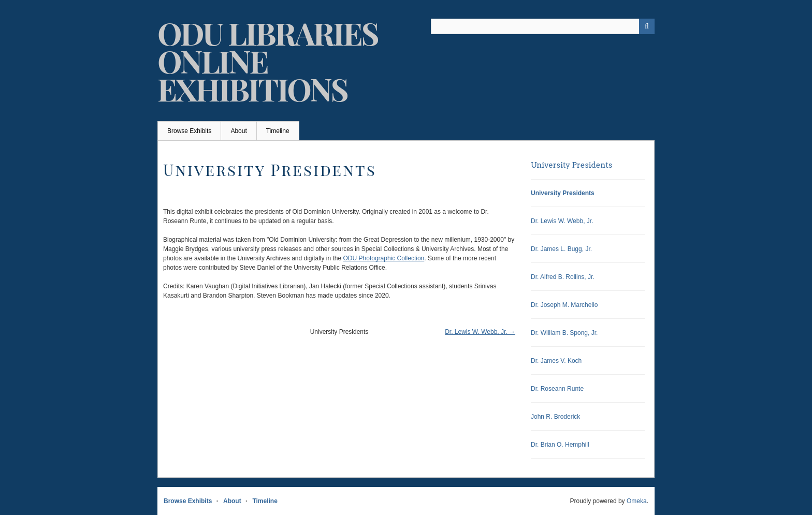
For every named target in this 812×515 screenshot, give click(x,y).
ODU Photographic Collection (384, 258)
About (238, 131)
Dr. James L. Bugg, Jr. (561, 249)
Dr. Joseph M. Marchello (564, 305)
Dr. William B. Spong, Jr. (564, 333)
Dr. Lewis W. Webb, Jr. (562, 221)
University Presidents (571, 165)
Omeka (637, 501)
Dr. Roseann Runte (557, 389)
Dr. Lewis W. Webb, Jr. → (480, 332)
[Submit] (647, 26)
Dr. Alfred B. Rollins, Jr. (563, 277)
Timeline (278, 131)
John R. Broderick (555, 417)
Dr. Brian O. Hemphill (560, 445)
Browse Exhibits (189, 131)
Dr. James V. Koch (556, 361)
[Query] (543, 26)
